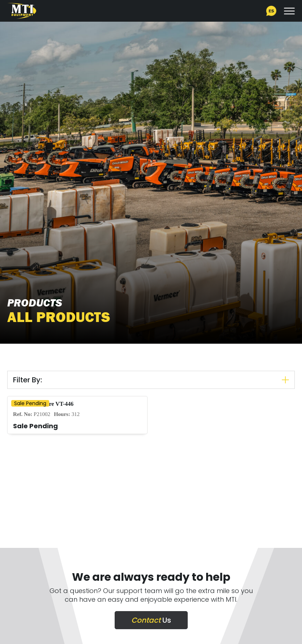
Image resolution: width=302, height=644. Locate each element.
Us (151, 620)
